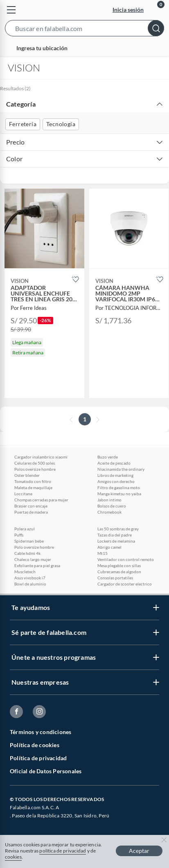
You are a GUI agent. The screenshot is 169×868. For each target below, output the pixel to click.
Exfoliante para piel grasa (37, 565)
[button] (84, 30)
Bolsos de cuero (112, 506)
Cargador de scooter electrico (125, 584)
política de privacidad (63, 851)
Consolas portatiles (115, 578)
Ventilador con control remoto (126, 559)
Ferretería (23, 124)
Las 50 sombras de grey (118, 529)
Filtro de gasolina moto (119, 487)
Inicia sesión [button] (128, 10)
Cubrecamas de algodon (119, 572)
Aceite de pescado (114, 463)
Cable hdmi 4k (27, 553)
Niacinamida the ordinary (121, 469)
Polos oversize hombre (35, 469)
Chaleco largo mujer (33, 559)
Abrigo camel (109, 547)
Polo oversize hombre (34, 547)
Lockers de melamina (116, 541)
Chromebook (109, 512)
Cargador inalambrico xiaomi (41, 457)
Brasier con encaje (31, 506)
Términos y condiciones (41, 732)
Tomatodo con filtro (33, 481)
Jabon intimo (109, 500)
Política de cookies (35, 745)
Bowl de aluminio (30, 584)
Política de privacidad (38, 758)
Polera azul (25, 529)
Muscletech (25, 572)
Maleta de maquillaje (33, 487)
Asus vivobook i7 (30, 578)
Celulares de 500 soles (35, 463)
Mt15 (103, 553)
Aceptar (139, 851)
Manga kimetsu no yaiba (119, 494)
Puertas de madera (31, 512)
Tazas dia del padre (115, 535)
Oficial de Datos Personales (46, 771)
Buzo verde (108, 457)
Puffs (19, 535)
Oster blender (27, 475)
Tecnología (61, 124)
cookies (13, 857)
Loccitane (23, 494)
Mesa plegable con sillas (119, 565)
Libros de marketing (115, 475)
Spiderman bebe (29, 541)
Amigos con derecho (116, 481)
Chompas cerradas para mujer (41, 500)
